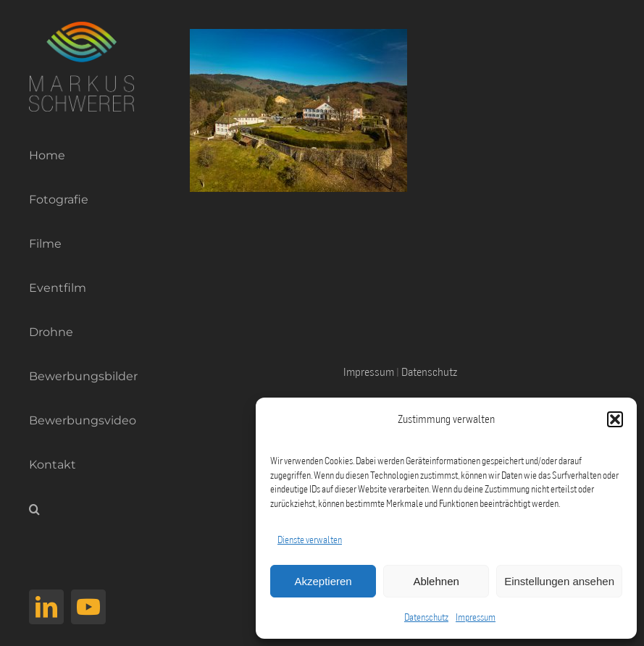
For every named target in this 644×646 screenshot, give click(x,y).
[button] (615, 419)
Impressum (476, 617)
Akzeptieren (323, 581)
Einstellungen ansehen (559, 581)
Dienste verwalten (310, 540)
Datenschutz (426, 617)
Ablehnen (436, 581)
